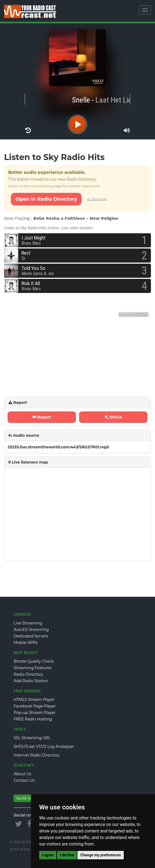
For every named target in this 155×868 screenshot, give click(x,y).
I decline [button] (67, 855)
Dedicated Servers (31, 636)
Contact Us (24, 780)
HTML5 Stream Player (34, 700)
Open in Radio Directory (46, 199)
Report (42, 417)
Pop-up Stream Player (35, 713)
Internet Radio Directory (37, 755)
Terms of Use (20, 849)
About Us (22, 774)
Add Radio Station (31, 681)
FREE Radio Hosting (33, 719)
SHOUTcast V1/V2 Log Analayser (44, 746)
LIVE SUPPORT (29, 798)
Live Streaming (28, 623)
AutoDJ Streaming (31, 630)
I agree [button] (48, 855)
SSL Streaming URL (32, 738)
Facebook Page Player (35, 706)
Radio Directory (28, 674)
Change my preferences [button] (100, 855)
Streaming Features (32, 668)
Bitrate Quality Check (34, 661)
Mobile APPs (26, 643)
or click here (97, 199)
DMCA (113, 417)
